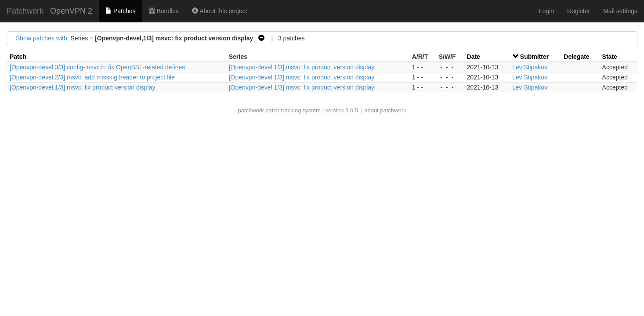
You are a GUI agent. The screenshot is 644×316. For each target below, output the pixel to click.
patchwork (251, 110)
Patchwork (25, 11)
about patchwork (385, 110)
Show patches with (42, 38)
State (610, 57)
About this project (219, 11)
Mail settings (620, 11)
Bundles (164, 11)
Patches (120, 11)
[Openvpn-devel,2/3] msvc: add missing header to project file (92, 77)
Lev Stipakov (530, 67)
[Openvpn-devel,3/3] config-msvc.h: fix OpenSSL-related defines (97, 67)
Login (546, 11)
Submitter (534, 57)
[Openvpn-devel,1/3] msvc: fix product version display (302, 67)
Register (579, 11)
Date (474, 57)
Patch (18, 57)
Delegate (576, 57)
